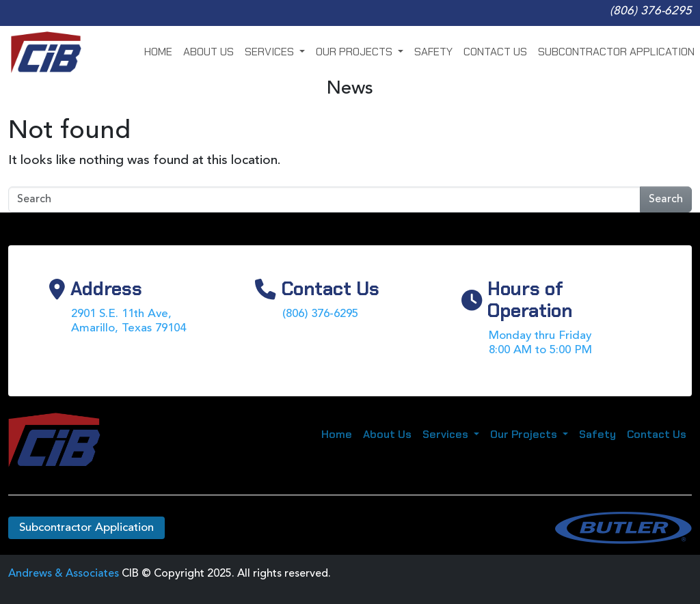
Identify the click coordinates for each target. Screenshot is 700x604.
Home (158, 52)
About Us (208, 52)
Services (271, 52)
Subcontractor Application (616, 52)
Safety (433, 52)
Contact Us (495, 52)
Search (666, 200)
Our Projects (355, 52)
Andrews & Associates (64, 574)
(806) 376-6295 (651, 11)
